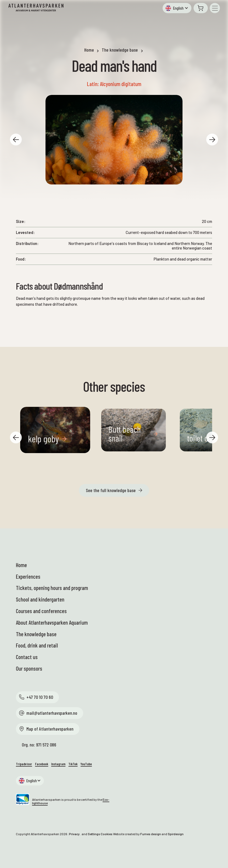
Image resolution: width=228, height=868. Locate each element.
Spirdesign (176, 834)
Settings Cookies (100, 834)
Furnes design (151, 834)
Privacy (74, 834)
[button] (177, 8)
